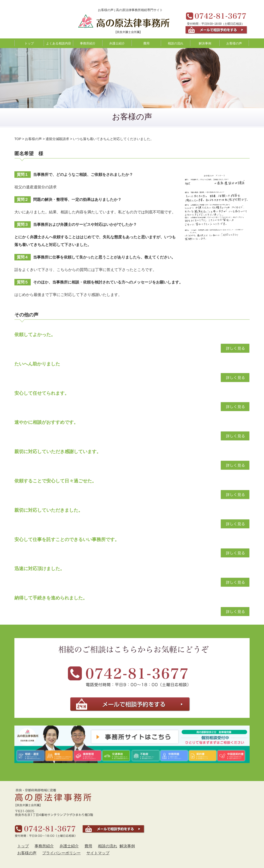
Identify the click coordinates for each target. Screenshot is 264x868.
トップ (29, 43)
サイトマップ (98, 853)
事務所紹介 (88, 43)
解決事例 (205, 43)
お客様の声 (234, 43)
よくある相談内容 (59, 43)
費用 (146, 43)
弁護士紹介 (117, 43)
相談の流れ (176, 43)
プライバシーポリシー (61, 853)
